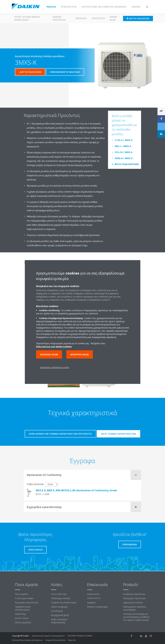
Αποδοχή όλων (49, 354)
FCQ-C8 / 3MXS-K (124, 152)
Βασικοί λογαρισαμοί (97, 607)
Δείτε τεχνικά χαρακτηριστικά (119, 434)
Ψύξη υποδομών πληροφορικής (59, 621)
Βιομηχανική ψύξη (60, 615)
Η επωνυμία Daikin (24, 598)
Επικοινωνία (93, 594)
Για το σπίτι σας (59, 594)
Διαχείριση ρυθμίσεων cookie (55, 367)
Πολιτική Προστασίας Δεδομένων (27, 640)
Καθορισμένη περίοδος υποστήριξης (135, 608)
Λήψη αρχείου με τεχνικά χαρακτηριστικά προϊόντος (60, 434)
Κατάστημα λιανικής (61, 598)
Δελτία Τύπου (22, 618)
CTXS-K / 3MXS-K (124, 140)
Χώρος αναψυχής (59, 607)
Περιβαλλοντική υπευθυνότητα (23, 608)
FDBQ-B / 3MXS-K (124, 158)
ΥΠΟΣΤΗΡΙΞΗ (98, 18)
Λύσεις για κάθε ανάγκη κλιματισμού (27, 18)
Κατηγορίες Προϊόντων (134, 598)
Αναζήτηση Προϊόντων (134, 594)
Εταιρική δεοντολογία (55, 640)
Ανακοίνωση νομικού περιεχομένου (48, 636)
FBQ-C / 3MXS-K (123, 146)
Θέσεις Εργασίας (23, 622)
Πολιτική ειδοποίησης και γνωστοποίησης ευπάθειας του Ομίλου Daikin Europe (136, 617)
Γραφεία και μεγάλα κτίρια (64, 602)
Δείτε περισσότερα (127, 164)
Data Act (72, 640)
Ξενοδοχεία (57, 611)
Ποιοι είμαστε (22, 594)
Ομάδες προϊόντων (59, 18)
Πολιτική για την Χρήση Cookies (54, 346)
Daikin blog (113, 18)
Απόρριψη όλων (80, 354)
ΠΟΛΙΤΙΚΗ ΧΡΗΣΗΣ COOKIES (80, 636)
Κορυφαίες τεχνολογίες (27, 602)
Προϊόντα (81, 18)
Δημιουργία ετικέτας (133, 602)
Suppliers (91, 602)
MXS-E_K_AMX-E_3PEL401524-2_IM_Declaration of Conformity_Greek (76, 490)
